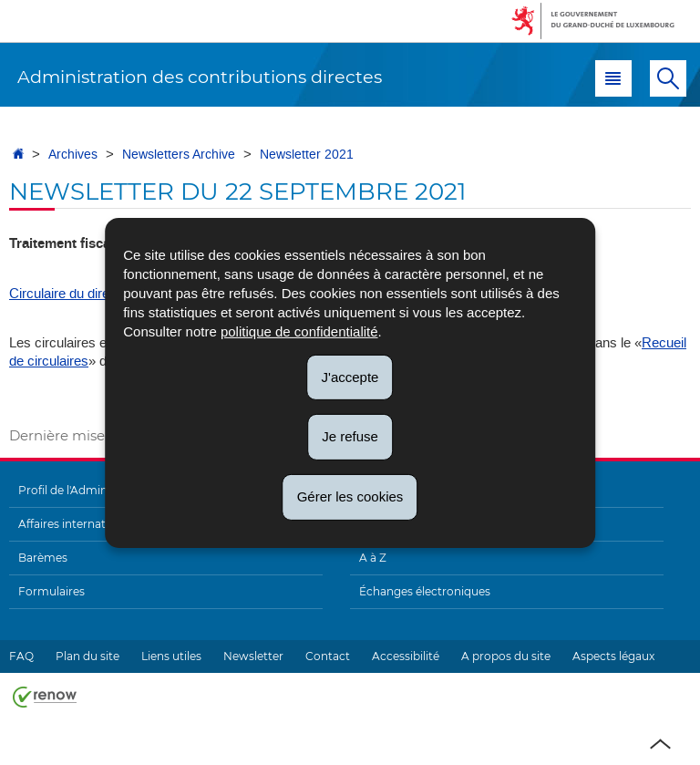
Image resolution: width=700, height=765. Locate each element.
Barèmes (43, 558)
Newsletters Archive (179, 155)
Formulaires (51, 591)
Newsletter (253, 656)
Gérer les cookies (350, 496)
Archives (73, 155)
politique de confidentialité (299, 331)
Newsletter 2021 (307, 155)
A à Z (373, 558)
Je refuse (350, 436)
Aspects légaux (613, 656)
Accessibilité (406, 656)
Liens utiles (171, 656)
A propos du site (506, 656)
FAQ (21, 656)
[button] (613, 78)
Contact (328, 656)
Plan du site (87, 656)
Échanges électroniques (425, 591)
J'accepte (350, 376)
